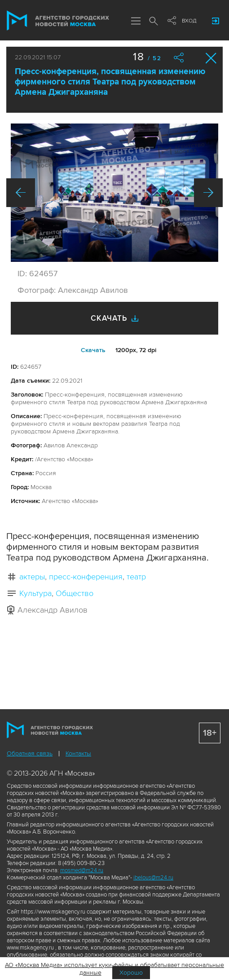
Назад (21, 193)
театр (136, 577)
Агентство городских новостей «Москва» (58, 21)
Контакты (78, 753)
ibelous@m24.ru (153, 878)
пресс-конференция (86, 577)
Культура (35, 593)
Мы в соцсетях (172, 21)
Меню (136, 22)
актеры (32, 577)
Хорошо (131, 973)
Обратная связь (30, 753)
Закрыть (211, 58)
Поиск (154, 22)
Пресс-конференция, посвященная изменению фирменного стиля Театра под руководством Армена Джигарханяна (110, 82)
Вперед (208, 193)
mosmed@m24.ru (82, 870)
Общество (75, 593)
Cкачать (93, 350)
